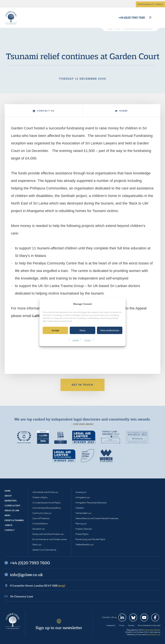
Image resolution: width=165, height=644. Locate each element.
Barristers (11, 501)
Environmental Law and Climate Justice (50, 539)
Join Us (9, 525)
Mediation (80, 508)
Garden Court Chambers (11, 18)
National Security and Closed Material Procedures (97, 518)
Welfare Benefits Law (85, 545)
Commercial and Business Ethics (47, 508)
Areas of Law (12, 510)
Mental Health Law (84, 513)
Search (150, 18)
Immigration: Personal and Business (91, 503)
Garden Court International (44, 550)
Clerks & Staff (12, 506)
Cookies (76, 340)
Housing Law (81, 492)
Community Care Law (42, 513)
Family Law (37, 545)
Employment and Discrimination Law (48, 534)
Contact (10, 530)
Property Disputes (84, 529)
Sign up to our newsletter (59, 628)
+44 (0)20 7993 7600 (132, 18)
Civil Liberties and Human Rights (46, 503)
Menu (157, 18)
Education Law (39, 529)
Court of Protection (41, 518)
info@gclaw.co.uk (26, 575)
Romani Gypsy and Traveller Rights (90, 539)
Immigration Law (83, 497)
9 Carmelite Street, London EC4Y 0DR (38, 586)
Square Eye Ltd (153, 634)
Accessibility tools (150, 4)
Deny (82, 330)
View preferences (110, 330)
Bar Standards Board (151, 630)
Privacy (88, 340)
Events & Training (14, 520)
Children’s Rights (40, 497)
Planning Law (81, 524)
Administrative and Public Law (45, 492)
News (8, 515)
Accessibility (111, 625)
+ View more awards (83, 424)
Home (8, 491)
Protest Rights (82, 534)
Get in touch (82, 385)
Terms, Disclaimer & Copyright (149, 625)
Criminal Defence (40, 524)
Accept (55, 330)
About (8, 496)
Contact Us (44, 111)
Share (122, 111)
